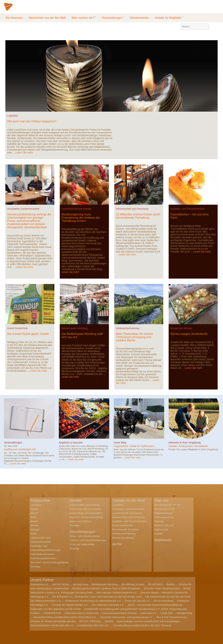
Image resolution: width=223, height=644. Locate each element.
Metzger (35, 530)
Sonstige (35, 566)
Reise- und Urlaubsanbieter (85, 536)
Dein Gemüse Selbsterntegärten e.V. (117, 593)
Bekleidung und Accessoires (85, 509)
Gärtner (35, 509)
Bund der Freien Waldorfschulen (162, 588)
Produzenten (41, 500)
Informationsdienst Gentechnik (81, 613)
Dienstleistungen (83, 532)
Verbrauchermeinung (128, 328)
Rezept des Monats (181, 328)
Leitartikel (13, 116)
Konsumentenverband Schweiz (119, 613)
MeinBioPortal (184, 613)
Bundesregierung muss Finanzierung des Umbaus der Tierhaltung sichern (81, 218)
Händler (76, 500)
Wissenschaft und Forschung (132, 209)
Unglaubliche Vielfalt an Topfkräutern (134, 446)
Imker (34, 517)
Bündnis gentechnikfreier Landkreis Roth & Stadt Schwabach (106, 588)
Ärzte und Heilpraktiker (82, 544)
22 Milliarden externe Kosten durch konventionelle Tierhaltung (138, 216)
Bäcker (34, 525)
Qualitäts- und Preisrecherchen (188, 209)
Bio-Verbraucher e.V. (30, 9)
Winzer (34, 513)
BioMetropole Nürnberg (105, 584)
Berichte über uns (164, 525)
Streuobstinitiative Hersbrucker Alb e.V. (52, 625)
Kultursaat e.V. (149, 613)
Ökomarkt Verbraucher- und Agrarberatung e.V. (126, 617)
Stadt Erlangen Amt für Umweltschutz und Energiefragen (149, 621)
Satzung (159, 521)
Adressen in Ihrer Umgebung (185, 443)
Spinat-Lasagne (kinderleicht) (189, 334)
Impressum (163, 540)
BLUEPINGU (155, 584)
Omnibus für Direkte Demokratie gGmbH (53, 621)
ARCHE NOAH (61, 584)
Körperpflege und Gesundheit (86, 513)
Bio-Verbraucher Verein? (168, 505)
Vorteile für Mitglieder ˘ (169, 18)
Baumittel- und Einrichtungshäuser (50, 562)
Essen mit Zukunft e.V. (137, 601)
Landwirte (36, 505)
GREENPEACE (52, 613)
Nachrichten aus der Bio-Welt (47, 18)
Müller (34, 534)
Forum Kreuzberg (163, 601)
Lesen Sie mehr (24, 153)
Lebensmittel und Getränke (85, 505)
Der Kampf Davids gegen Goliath (28, 334)
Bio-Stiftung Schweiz (133, 584)
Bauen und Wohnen (81, 521)
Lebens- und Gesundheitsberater (88, 540)
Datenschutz (161, 530)
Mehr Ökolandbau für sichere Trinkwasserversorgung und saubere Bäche (134, 337)
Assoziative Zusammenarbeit (23, 209)
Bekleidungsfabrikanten (43, 558)
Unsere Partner (43, 580)
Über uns (162, 500)
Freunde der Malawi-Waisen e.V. (70, 605)
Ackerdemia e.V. (39, 584)
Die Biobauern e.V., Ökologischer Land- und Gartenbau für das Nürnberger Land (97, 597)
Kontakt (159, 534)
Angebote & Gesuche (71, 443)
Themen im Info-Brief (129, 500)
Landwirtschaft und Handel (76, 209)
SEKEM (109, 621)
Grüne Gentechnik (17, 328)
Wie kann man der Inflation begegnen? (32, 121)
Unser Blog (120, 443)
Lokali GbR (167, 613)
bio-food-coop (80, 584)
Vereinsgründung (164, 517)
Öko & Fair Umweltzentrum (171, 617)
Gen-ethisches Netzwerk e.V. (108, 605)
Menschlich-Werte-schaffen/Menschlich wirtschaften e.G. (65, 617)
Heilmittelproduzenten (42, 554)
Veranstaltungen (13, 443)
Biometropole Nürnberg (74, 328)
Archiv (117, 544)
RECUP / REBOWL (90, 621)
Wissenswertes (139, 18)
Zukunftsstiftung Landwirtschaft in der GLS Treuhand (142, 625)
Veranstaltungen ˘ (113, 18)
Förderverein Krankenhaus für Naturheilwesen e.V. (93, 601)
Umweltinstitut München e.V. (93, 625)
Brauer (34, 521)
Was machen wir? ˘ (84, 18)
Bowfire (171, 584)
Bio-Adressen (14, 18)
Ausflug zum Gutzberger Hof (20, 449)
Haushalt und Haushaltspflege (86, 517)
